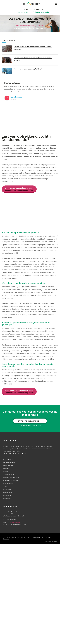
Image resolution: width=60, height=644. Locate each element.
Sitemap (40, 537)
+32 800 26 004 (23, 12)
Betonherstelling (9, 465)
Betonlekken (7, 498)
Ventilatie (6, 468)
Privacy (34, 537)
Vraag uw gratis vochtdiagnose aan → (19, 189)
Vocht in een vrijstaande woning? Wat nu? (28, 69)
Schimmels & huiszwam (11, 480)
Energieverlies (8, 492)
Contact (6, 486)
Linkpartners (47, 537)
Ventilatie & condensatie (11, 477)
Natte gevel (7, 495)
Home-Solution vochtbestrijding (26, 25)
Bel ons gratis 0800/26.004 (30, 425)
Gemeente (42, 25)
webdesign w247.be (51, 541)
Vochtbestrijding (9, 459)
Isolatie (5, 471)
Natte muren (7, 489)
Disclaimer (27, 537)
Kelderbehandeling (9, 462)
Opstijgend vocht (9, 474)
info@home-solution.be (40, 12)
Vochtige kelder (8, 483)
